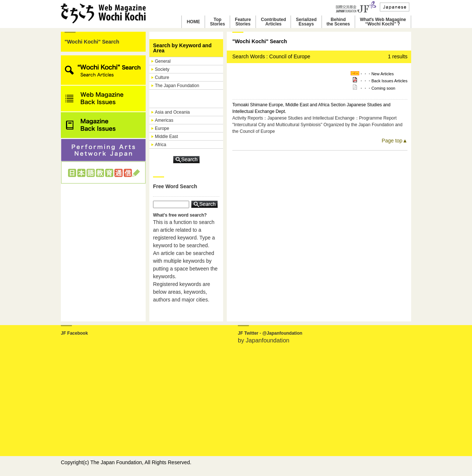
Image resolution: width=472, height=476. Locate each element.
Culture (162, 77)
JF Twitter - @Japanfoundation (270, 333)
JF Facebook (74, 333)
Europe (162, 128)
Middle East (166, 137)
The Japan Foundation (177, 86)
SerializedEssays (306, 22)
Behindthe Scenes (338, 22)
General (163, 61)
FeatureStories (243, 22)
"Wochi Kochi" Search (92, 42)
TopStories (217, 22)
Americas (164, 120)
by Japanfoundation (264, 340)
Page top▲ (395, 141)
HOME (193, 22)
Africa (161, 145)
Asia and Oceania (172, 112)
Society (162, 69)
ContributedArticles (273, 22)
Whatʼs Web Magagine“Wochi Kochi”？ (383, 22)
